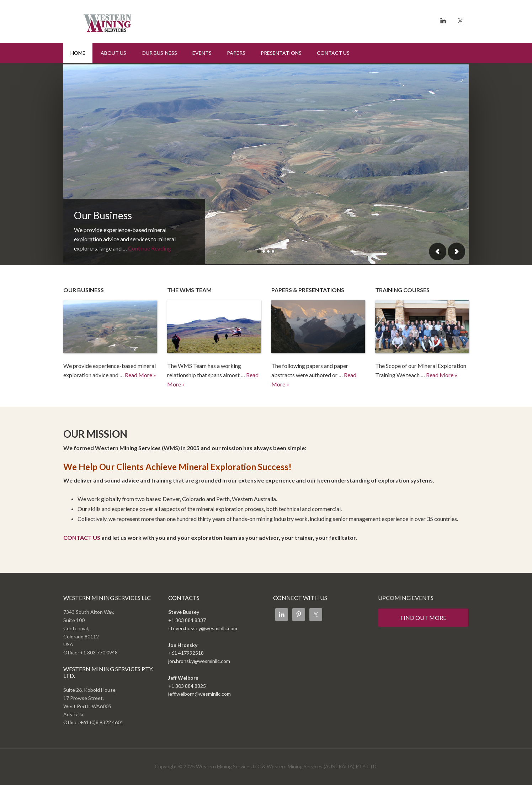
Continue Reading (150, 248)
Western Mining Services (124, 20)
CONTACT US (82, 538)
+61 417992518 (186, 653)
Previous (438, 251)
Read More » (140, 375)
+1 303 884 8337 (187, 620)
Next (456, 251)
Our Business (103, 215)
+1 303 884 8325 (187, 686)
